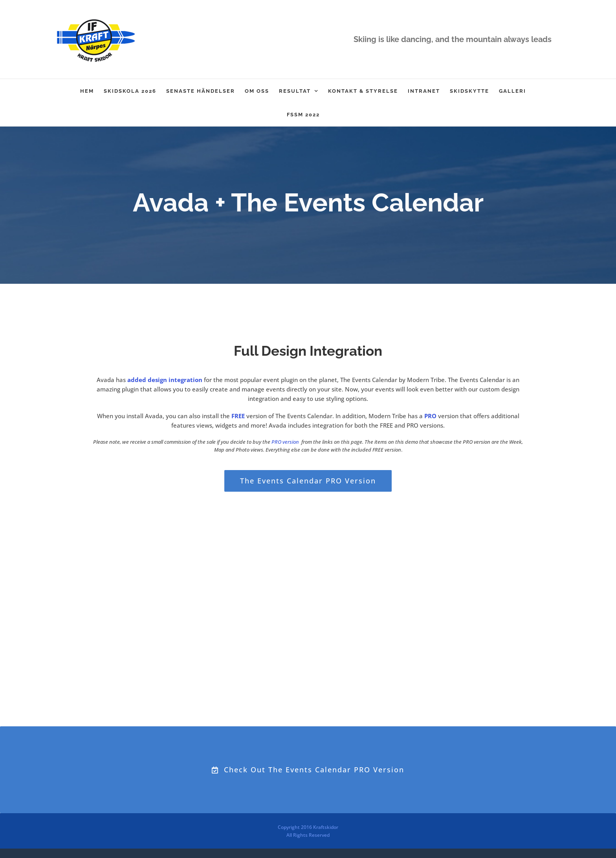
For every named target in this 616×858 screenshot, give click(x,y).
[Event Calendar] (308, 205)
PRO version (285, 442)
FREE (238, 416)
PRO (430, 416)
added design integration (165, 380)
